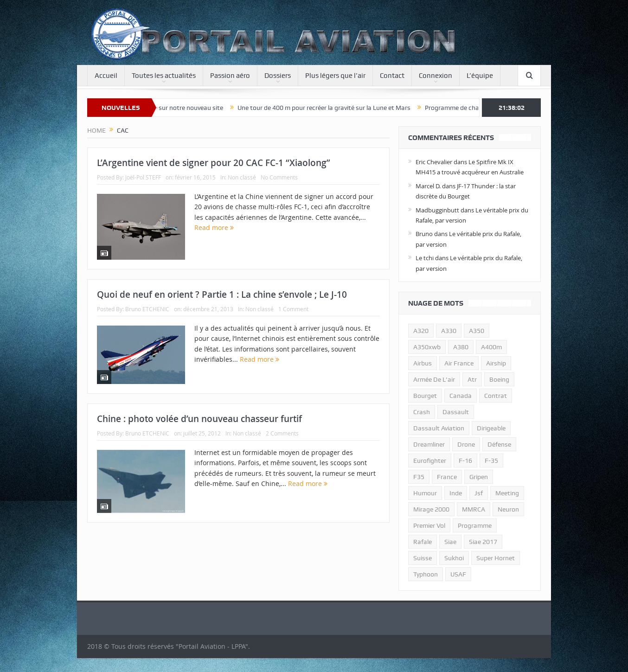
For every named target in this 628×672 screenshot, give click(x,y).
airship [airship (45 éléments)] (496, 363)
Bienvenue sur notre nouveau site (182, 108)
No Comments (279, 177)
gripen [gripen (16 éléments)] (479, 477)
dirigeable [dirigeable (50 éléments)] (491, 428)
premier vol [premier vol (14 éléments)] (429, 525)
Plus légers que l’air (335, 76)
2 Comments (282, 433)
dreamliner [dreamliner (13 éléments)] (429, 444)
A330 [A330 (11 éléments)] (449, 331)
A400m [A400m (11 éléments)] (491, 347)
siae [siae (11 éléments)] (450, 542)
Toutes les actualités (164, 76)
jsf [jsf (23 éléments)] (479, 493)
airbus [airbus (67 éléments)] (423, 363)
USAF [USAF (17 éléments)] (458, 574)
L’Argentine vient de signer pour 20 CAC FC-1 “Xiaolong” (214, 163)
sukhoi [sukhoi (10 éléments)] (454, 558)
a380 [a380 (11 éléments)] (461, 347)
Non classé (242, 177)
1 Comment (293, 309)
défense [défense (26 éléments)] (499, 444)
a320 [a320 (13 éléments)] (421, 331)
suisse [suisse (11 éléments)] (423, 558)
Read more (214, 227)
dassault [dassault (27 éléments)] (456, 412)
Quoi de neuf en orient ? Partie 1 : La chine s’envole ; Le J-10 (222, 294)
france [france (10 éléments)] (447, 477)
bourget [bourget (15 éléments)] (425, 396)
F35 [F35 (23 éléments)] (419, 477)
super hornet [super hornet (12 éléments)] (496, 558)
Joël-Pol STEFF (143, 177)
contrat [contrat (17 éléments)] (496, 396)
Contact (392, 76)
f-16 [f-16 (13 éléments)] (465, 461)
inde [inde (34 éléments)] (456, 493)
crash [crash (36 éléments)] (422, 412)
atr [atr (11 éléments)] (472, 379)
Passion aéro (230, 76)
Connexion (436, 76)
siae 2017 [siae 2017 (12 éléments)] (483, 542)
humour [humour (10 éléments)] (425, 493)
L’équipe (480, 76)
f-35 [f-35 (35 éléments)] (491, 461)
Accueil (106, 76)
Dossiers (278, 76)
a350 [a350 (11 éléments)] (477, 331)
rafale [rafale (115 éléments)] (423, 542)
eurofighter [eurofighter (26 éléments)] (430, 461)
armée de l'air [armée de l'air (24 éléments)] (434, 379)
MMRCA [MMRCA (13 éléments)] (474, 509)
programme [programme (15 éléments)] (475, 525)
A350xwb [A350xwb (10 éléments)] (427, 347)
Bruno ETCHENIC (147, 309)
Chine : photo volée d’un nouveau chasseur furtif (199, 419)
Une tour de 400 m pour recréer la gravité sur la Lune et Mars (330, 108)
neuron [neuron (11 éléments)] (508, 509)
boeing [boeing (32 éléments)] (499, 379)
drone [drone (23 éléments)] (466, 444)
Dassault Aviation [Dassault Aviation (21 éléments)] (439, 428)
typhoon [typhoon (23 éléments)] (426, 574)
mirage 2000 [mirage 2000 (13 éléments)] (431, 509)
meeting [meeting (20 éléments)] (507, 493)
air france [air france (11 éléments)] (459, 363)
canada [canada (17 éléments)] (461, 396)
